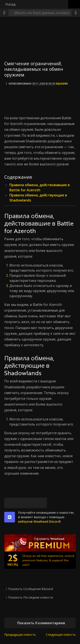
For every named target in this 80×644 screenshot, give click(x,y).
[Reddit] (31, 503)
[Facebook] (20, 503)
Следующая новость (61, 635)
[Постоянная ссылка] (42, 503)
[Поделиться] (76, 13)
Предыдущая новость (20, 635)
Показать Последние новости (30, 597)
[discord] (10, 517)
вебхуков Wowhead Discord (39, 521)
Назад (10, 4)
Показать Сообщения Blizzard (31, 589)
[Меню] (4, 13)
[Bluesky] (10, 503)
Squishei (62, 84)
